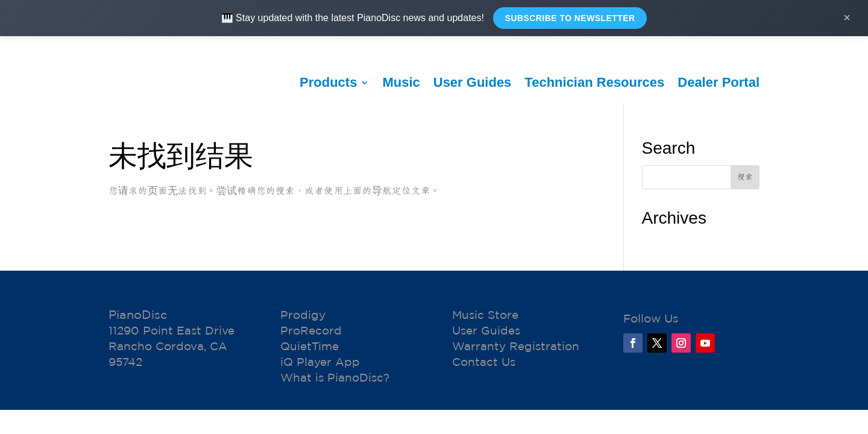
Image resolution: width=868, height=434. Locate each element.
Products (328, 82)
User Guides (473, 82)
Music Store (485, 315)
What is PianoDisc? (335, 378)
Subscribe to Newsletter (570, 18)
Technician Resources (594, 82)
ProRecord (311, 331)
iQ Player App (320, 362)
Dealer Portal (719, 82)
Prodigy (303, 315)
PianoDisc (138, 315)
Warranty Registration (516, 347)
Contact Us (484, 362)
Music (401, 82)
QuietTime (310, 347)
